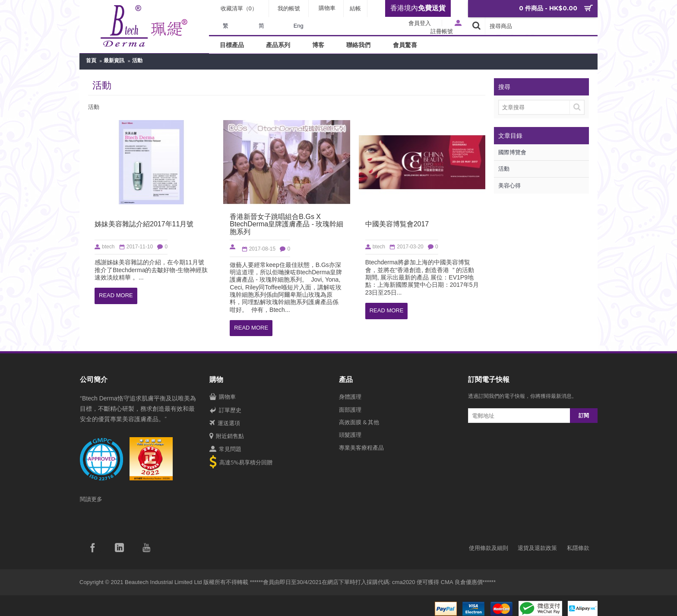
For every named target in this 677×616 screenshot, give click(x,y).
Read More (116, 296)
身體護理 (350, 397)
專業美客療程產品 (361, 448)
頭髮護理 (350, 435)
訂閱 (584, 415)
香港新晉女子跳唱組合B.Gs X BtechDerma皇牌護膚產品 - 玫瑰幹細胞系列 (286, 224)
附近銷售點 (227, 436)
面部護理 (350, 410)
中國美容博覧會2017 (397, 224)
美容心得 (509, 186)
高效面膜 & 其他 (359, 422)
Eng (299, 26)
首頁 (91, 60)
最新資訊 (114, 60)
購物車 (223, 397)
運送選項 (225, 423)
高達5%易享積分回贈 (241, 463)
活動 (137, 60)
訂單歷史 (225, 410)
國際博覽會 (512, 152)
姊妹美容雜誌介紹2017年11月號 (144, 224)
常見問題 (225, 449)
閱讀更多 (91, 499)
